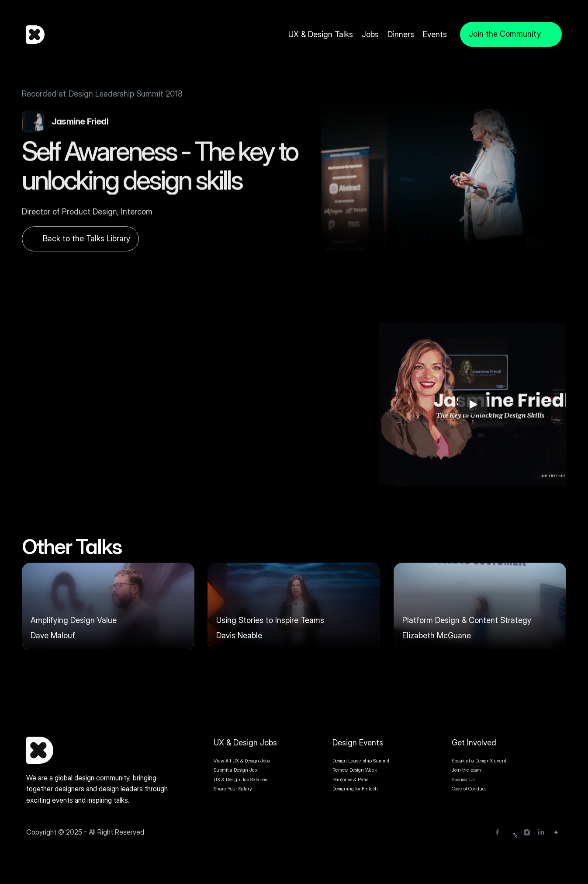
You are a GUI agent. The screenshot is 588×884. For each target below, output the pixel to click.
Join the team (467, 770)
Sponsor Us (463, 780)
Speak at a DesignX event (479, 761)
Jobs (370, 34)
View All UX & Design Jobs (242, 761)
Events (435, 34)
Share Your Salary (233, 789)
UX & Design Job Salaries (240, 780)
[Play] (473, 404)
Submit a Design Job (235, 770)
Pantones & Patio (350, 780)
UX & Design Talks (321, 34)
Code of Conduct (469, 789)
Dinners (401, 34)
